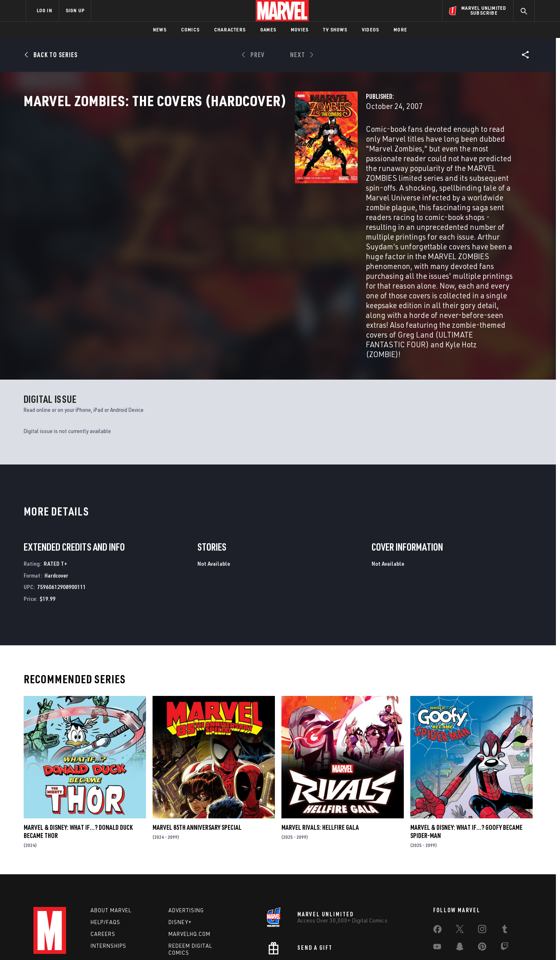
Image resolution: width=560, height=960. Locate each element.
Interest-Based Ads (421, 941)
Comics (190, 30)
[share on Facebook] (437, 872)
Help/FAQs (105, 863)
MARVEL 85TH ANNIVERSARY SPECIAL (197, 768)
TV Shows (335, 30)
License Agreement (370, 941)
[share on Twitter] (460, 871)
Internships (108, 886)
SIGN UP (75, 10)
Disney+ (180, 863)
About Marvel (111, 851)
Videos (370, 30)
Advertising (186, 851)
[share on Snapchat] (460, 889)
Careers (103, 874)
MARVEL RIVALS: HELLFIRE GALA (320, 768)
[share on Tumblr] (505, 871)
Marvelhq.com (189, 874)
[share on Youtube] (437, 889)
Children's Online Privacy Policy (306, 941)
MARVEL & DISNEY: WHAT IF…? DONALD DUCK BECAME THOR (78, 772)
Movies (300, 30)
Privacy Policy (125, 941)
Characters (230, 30)
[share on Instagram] (482, 871)
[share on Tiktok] (437, 906)
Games (268, 30)
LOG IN (44, 10)
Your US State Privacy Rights (180, 941)
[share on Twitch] (505, 889)
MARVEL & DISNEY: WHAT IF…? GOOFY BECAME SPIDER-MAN (466, 772)
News (160, 30)
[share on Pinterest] (482, 889)
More (400, 30)
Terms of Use (88, 941)
